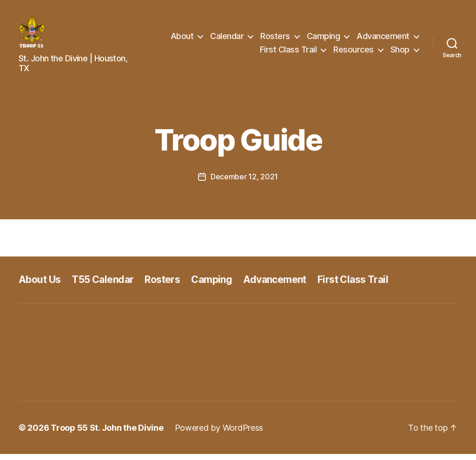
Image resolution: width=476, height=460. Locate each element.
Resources (354, 53)
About (182, 39)
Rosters (275, 39)
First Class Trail (288, 53)
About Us (40, 286)
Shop (400, 53)
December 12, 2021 (244, 183)
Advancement (383, 39)
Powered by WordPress (219, 434)
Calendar (227, 39)
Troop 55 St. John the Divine (107, 434)
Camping (324, 39)
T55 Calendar (102, 286)
